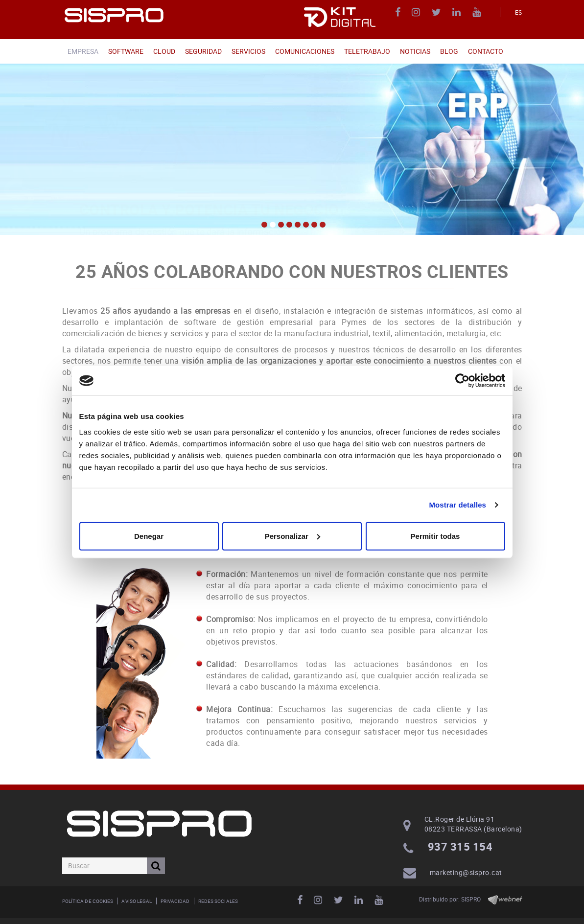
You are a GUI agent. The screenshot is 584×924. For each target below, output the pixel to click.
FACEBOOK (399, 12)
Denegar (149, 536)
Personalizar (292, 536)
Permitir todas (435, 536)
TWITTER (438, 12)
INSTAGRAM (417, 12)
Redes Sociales (218, 901)
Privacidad (175, 901)
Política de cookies (88, 901)
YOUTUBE (478, 12)
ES (519, 12)
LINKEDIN (458, 12)
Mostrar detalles (457, 505)
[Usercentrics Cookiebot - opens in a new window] (462, 381)
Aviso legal (137, 901)
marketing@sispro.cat (466, 872)
